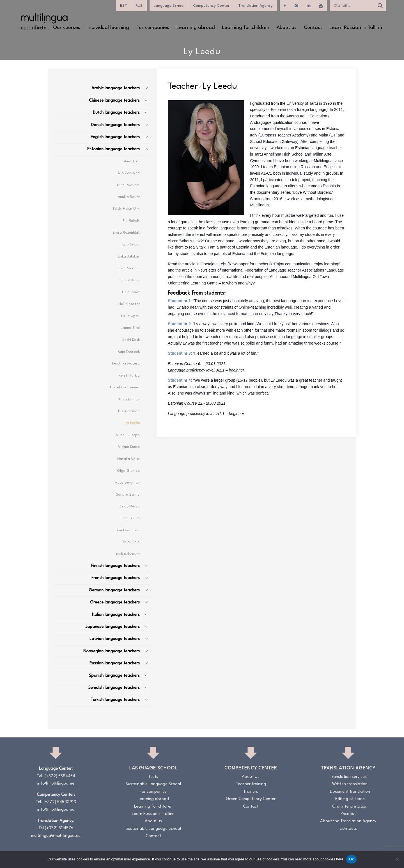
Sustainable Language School (153, 784)
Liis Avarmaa (129, 411)
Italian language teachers (116, 615)
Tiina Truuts (130, 518)
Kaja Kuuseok (129, 352)
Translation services (348, 777)
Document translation (350, 792)
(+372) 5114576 (59, 828)
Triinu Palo (131, 542)
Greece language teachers (115, 602)
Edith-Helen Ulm (126, 209)
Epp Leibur (131, 244)
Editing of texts (350, 799)
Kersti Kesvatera (126, 364)
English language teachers (115, 137)
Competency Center (211, 6)
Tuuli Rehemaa (128, 554)
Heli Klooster (129, 304)
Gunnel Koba (129, 280)
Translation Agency (255, 6)
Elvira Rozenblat (126, 233)
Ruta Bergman (128, 483)
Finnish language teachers (115, 566)
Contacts (348, 829)
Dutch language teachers (116, 113)
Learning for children (153, 807)
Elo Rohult (131, 221)
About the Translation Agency (348, 821)
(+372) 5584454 (60, 776)
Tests (153, 777)
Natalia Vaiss (128, 459)
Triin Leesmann (127, 530)
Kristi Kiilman (129, 399)
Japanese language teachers (113, 627)
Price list (348, 814)
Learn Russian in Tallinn (153, 814)
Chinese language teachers (114, 101)
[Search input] (353, 6)
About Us (251, 777)
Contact (153, 836)
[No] (397, 859)
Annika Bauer (129, 197)
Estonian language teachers (113, 149)
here (340, 859)
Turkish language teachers (115, 700)
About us (153, 821)
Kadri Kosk (131, 340)
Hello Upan (130, 316)
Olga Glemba (128, 471)
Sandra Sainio (128, 495)
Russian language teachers (115, 663)
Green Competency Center (251, 799)
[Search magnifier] (380, 6)
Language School (169, 6)
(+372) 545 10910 (60, 802)
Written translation (350, 784)
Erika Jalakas (129, 257)
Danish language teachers (115, 125)
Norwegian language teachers (112, 651)
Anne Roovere (128, 185)
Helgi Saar (131, 292)
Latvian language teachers (115, 639)
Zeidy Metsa (129, 506)
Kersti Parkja (129, 376)
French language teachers (116, 578)
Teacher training (251, 784)
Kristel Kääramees (125, 387)
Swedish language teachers (114, 688)
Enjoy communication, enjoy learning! (307, 264)
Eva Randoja (129, 268)
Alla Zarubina (129, 173)
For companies (153, 792)
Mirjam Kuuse (129, 447)
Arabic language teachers (116, 88)
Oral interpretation (350, 807)
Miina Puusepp (128, 435)
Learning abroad (153, 799)
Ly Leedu (133, 423)
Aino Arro (132, 161)
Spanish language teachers (114, 676)
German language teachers (114, 590)
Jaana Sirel (130, 328)
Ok (351, 859)
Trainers (251, 792)
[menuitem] (124, 6)
